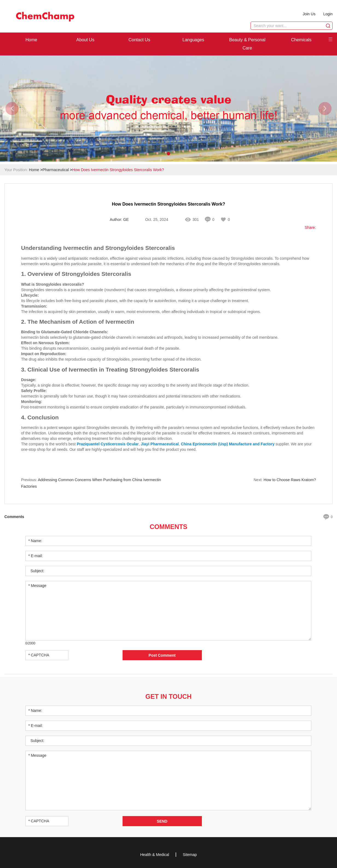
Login (328, 14)
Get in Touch (168, 696)
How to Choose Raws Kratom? (290, 480)
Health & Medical (155, 854)
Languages (193, 40)
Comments (168, 526)
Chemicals (301, 40)
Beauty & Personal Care (247, 44)
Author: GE (119, 220)
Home (31, 40)
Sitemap (190, 854)
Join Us (309, 14)
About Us (85, 40)
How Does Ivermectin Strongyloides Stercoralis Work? (118, 170)
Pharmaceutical (56, 170)
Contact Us (139, 40)
